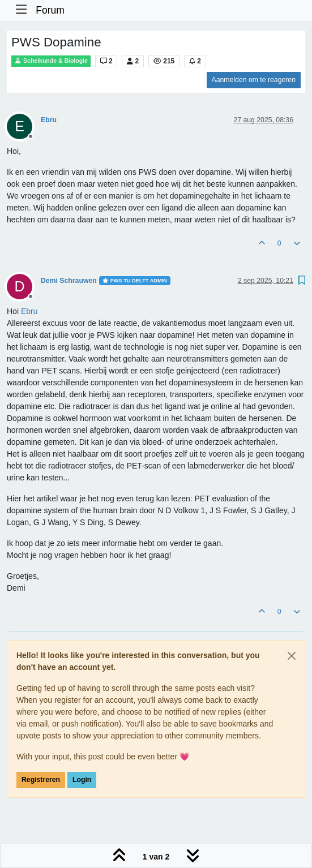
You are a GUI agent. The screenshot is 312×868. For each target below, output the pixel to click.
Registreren (41, 780)
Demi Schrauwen (69, 281)
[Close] (292, 656)
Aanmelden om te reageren (254, 80)
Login (82, 780)
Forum (50, 10)
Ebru (49, 120)
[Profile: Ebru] (29, 311)
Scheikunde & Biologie (51, 61)
